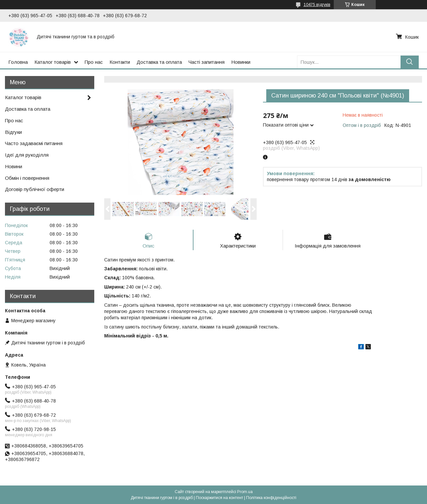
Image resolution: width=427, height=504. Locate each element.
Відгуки (13, 132)
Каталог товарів (53, 62)
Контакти (120, 62)
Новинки (241, 62)
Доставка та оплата (159, 62)
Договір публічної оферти (35, 189)
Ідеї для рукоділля (27, 155)
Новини (14, 166)
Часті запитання (207, 62)
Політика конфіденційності (271, 498)
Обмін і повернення (27, 178)
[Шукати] (410, 62)
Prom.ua (245, 492)
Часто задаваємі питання (34, 143)
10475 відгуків (317, 5)
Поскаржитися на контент (219, 498)
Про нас (94, 62)
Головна (18, 62)
